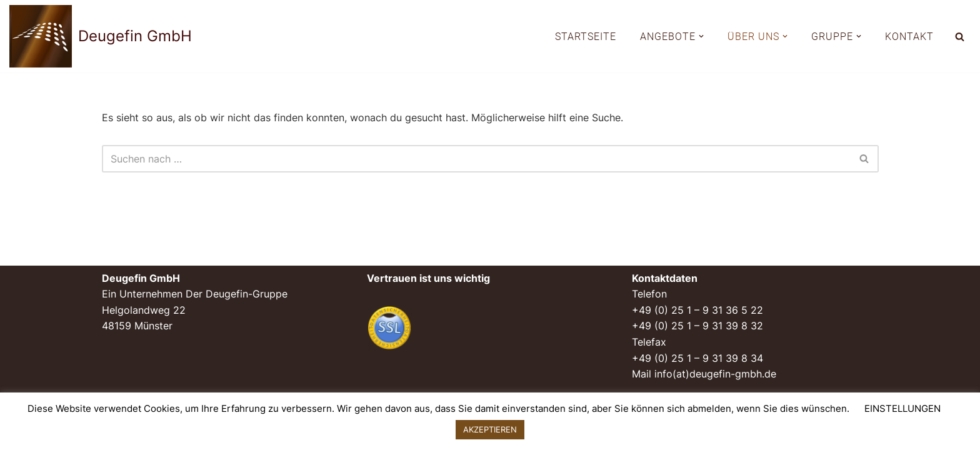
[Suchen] (960, 37)
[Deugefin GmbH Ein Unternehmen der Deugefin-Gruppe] (101, 36)
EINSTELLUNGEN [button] (902, 408)
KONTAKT (909, 37)
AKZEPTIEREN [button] (490, 429)
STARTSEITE (586, 37)
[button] (701, 36)
